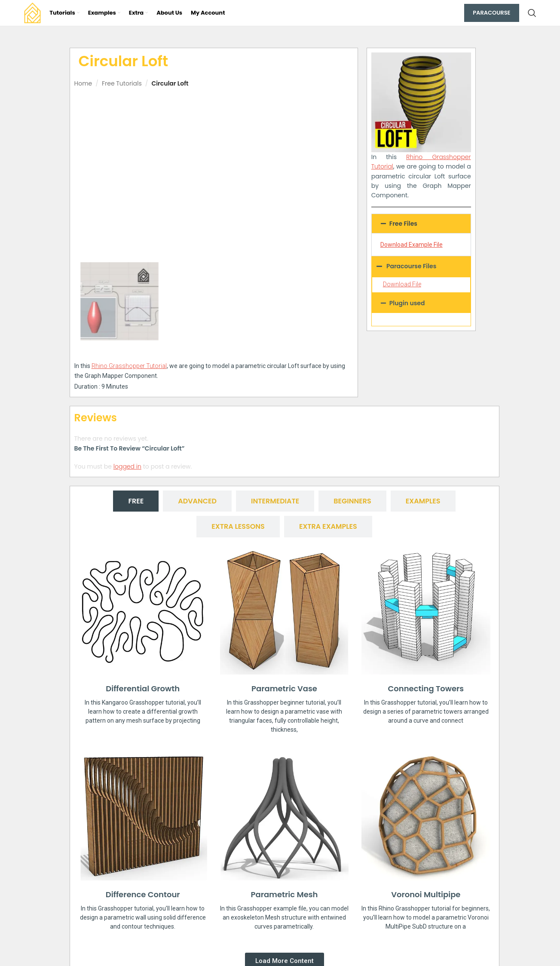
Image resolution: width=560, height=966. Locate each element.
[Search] (532, 13)
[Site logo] (33, 12)
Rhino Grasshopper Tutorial (129, 366)
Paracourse (491, 13)
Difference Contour (143, 894)
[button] (421, 224)
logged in (127, 466)
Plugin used (407, 303)
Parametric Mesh (285, 894)
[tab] (136, 501)
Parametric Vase (284, 688)
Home (83, 83)
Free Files (403, 224)
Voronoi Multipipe (426, 894)
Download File (402, 284)
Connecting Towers (426, 688)
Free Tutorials (122, 83)
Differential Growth (143, 688)
